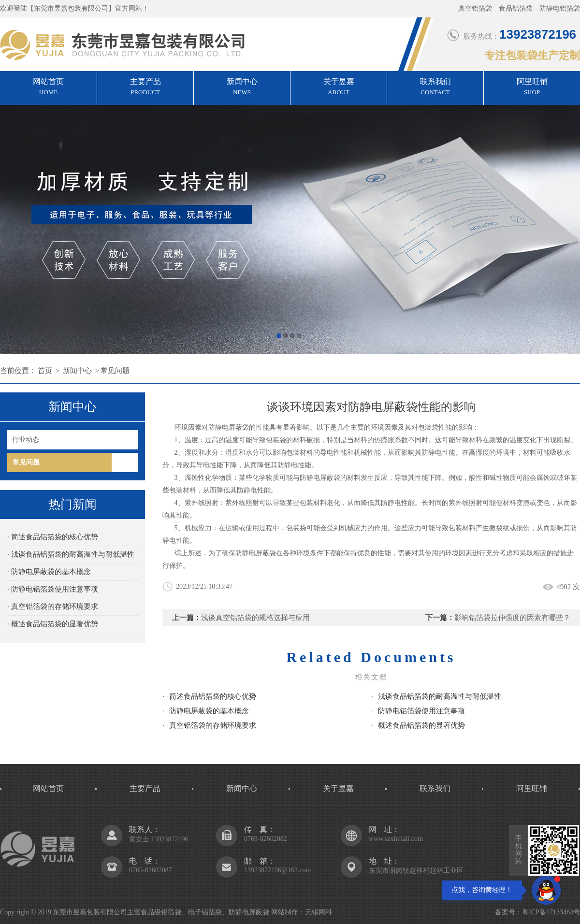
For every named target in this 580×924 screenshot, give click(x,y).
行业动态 (26, 440)
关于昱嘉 (339, 87)
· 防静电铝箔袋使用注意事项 (53, 589)
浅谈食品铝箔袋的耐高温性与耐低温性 (440, 696)
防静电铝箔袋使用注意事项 (421, 711)
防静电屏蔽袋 (320, 478)
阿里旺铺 (532, 87)
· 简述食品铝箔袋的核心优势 (53, 537)
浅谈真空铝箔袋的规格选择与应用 (255, 618)
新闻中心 (242, 87)
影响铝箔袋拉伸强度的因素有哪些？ (512, 618)
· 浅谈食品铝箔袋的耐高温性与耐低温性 (71, 554)
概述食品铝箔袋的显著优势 (421, 725)
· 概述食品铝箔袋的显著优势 (53, 624)
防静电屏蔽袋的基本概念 (209, 711)
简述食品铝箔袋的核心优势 (213, 696)
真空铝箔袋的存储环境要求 (213, 725)
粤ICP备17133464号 (551, 912)
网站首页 (48, 87)
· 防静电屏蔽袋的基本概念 (49, 572)
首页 (45, 371)
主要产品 (145, 87)
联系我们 (435, 87)
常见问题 (115, 371)
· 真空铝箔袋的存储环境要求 (53, 606)
